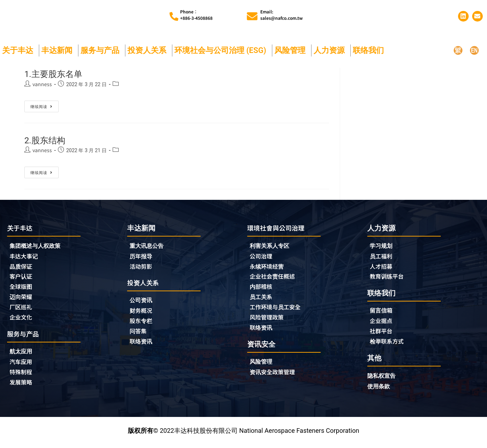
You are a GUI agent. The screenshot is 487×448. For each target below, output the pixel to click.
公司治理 (264, 258)
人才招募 (382, 268)
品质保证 (22, 268)
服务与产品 (102, 51)
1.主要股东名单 (58, 74)
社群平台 (382, 334)
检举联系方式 (389, 345)
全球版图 (22, 289)
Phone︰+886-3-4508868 (196, 15)
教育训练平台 (389, 279)
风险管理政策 (269, 321)
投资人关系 (149, 51)
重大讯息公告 (149, 247)
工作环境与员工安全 (278, 311)
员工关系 (262, 300)
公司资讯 (144, 303)
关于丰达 (19, 51)
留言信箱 (382, 313)
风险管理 (292, 51)
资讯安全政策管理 (275, 377)
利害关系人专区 (272, 247)
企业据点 (382, 324)
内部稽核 (262, 289)
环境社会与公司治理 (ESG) (222, 51)
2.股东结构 (48, 140)
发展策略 (22, 388)
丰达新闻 (59, 51)
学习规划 (382, 247)
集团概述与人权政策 (38, 247)
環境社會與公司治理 (279, 229)
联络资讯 (142, 345)
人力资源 (331, 51)
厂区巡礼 (22, 311)
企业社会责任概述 (275, 279)
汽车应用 (24, 367)
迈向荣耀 (22, 300)
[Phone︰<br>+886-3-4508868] (174, 17)
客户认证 (22, 279)
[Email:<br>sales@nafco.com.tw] (252, 17)
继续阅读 (41, 105)
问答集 (139, 335)
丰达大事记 (25, 258)
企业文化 (22, 321)
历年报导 (142, 257)
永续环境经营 (269, 268)
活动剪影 (142, 268)
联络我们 (370, 51)
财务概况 (144, 313)
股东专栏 (144, 324)
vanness (42, 84)
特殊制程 (22, 377)
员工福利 (382, 257)
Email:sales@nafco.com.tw (281, 15)
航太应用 (24, 356)
